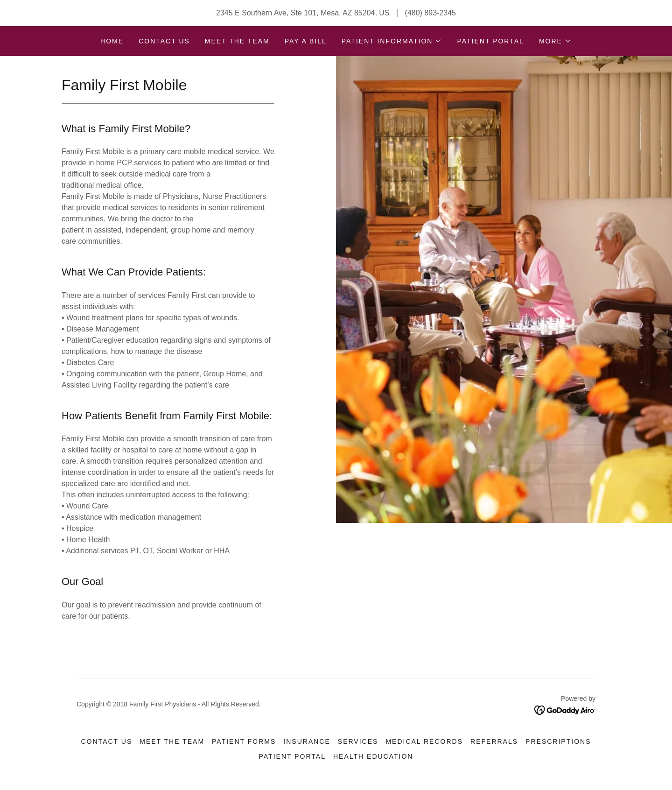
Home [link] (112, 41)
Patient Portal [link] (490, 41)
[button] (392, 41)
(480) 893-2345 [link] (430, 13)
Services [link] (358, 741)
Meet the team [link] (237, 41)
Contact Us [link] (164, 41)
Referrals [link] (494, 741)
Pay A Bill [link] (306, 41)
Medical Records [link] (424, 741)
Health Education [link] (373, 756)
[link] (565, 709)
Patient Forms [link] (244, 741)
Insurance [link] (307, 741)
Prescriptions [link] (558, 741)
